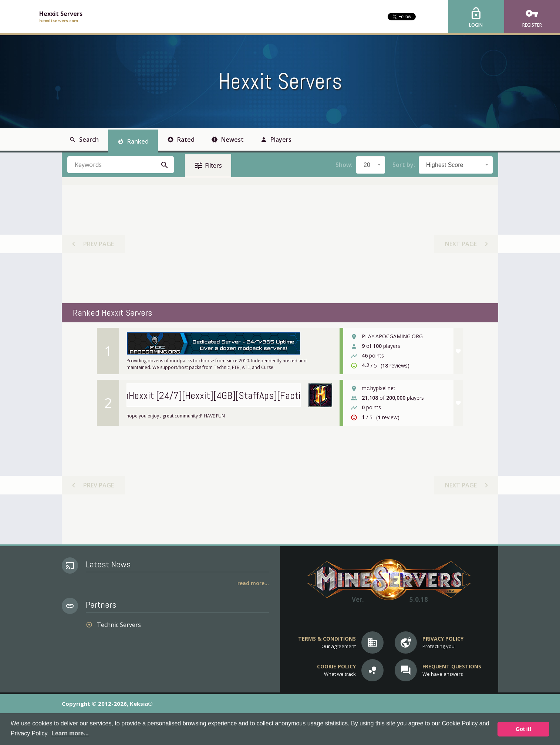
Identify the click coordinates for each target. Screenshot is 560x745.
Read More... (253, 583)
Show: (344, 165)
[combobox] (371, 165)
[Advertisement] (280, 244)
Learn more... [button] (70, 733)
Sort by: (404, 165)
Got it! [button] (523, 729)
